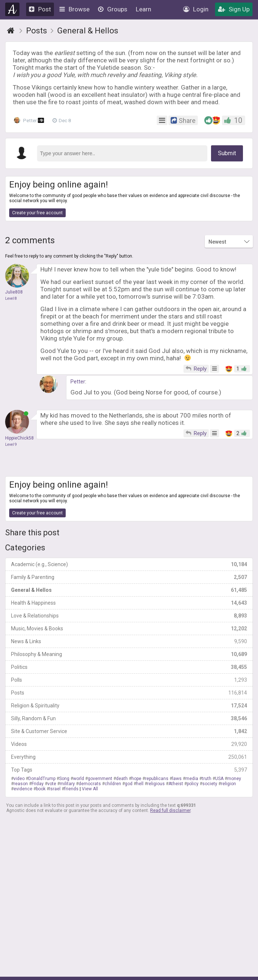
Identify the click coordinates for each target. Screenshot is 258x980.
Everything (129, 757)
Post (40, 9)
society (210, 784)
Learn (143, 9)
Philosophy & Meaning (129, 654)
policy (193, 784)
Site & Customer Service (129, 731)
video (19, 779)
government (100, 779)
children (113, 784)
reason (21, 784)
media (192, 779)
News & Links (129, 641)
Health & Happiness (129, 603)
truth (207, 779)
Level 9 (11, 445)
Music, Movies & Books (129, 629)
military (67, 784)
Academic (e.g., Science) (129, 564)
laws (177, 779)
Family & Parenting (129, 577)
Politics (129, 667)
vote (52, 784)
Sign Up (234, 9)
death (122, 779)
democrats (90, 784)
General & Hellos (129, 590)
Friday (38, 784)
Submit (227, 153)
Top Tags (129, 770)
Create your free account (37, 213)
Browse (75, 9)
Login (196, 9)
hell (140, 784)
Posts (129, 693)
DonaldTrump (42, 779)
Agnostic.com (12, 9)
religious (156, 784)
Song (64, 779)
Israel (55, 789)
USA (219, 779)
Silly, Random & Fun (129, 718)
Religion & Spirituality (129, 706)
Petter (30, 120)
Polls (129, 680)
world (79, 779)
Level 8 (11, 298)
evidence (23, 789)
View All (90, 789)
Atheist (176, 784)
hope (136, 779)
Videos (129, 744)
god (129, 784)
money (234, 779)
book (41, 789)
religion (228, 784)
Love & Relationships (129, 616)
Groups (113, 9)
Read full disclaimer (170, 810)
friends (71, 789)
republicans (157, 779)
